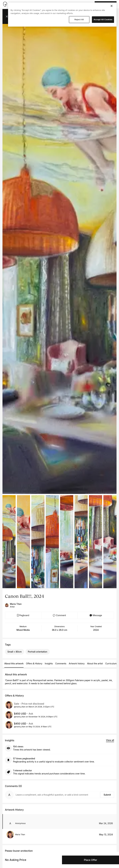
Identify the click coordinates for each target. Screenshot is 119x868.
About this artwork (14, 663)
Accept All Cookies (103, 19)
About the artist (95, 663)
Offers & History (34, 663)
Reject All (79, 19)
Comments (61, 663)
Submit (107, 795)
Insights (49, 663)
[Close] (112, 6)
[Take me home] (5, 4)
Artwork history (77, 663)
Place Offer (90, 860)
